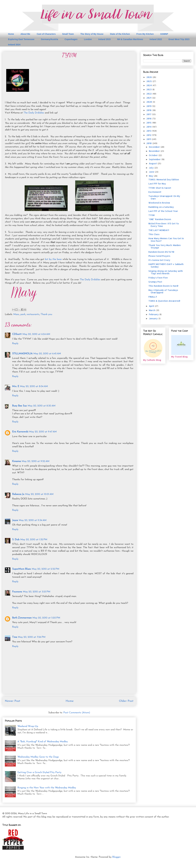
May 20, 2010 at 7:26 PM (32, 637)
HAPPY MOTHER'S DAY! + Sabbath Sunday (166, 265)
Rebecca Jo (18, 494)
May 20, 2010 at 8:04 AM (34, 386)
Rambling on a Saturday (161, 207)
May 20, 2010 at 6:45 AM (47, 354)
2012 (149, 135)
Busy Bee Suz (19, 406)
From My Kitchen (145, 34)
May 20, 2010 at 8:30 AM (42, 406)
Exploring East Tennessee (21, 39)
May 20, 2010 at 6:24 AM (36, 334)
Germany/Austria (49, 39)
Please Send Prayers (159, 256)
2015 (149, 123)
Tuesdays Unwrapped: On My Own (164, 197)
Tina (15, 637)
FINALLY (153, 297)
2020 (150, 102)
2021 (149, 98)
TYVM (151, 215)
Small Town (68, 34)
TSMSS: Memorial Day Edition (164, 179)
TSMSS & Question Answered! (164, 301)
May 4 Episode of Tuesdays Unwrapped (163, 291)
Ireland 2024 (14, 45)
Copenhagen (71, 39)
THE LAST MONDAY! (159, 230)
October (154, 155)
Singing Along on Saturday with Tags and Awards (166, 272)
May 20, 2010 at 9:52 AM (36, 461)
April (152, 306)
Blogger (116, 857)
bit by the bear (53, 259)
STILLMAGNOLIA (22, 354)
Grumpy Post (155, 282)
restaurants (33, 314)
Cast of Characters (46, 34)
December (155, 147)
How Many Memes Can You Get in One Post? (166, 240)
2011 (149, 139)
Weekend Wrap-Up (28, 726)
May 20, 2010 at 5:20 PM (46, 618)
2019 (149, 106)
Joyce (15, 520)
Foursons (17, 592)
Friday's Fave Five (158, 278)
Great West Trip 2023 (179, 39)
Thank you (46, 314)
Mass (16, 314)
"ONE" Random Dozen (160, 219)
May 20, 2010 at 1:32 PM (34, 540)
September (155, 159)
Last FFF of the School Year (163, 211)
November (155, 151)
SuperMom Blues (21, 569)
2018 (149, 110)
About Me (25, 34)
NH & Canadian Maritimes (130, 39)
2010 (149, 143)
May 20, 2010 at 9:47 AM (43, 432)
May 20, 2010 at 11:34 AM (33, 520)
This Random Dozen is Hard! (163, 286)
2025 (149, 81)
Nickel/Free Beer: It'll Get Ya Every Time (164, 225)
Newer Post (13, 701)
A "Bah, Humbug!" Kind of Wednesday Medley (43, 742)
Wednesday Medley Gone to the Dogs (38, 757)
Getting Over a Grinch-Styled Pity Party (39, 772)
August (153, 163)
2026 (149, 77)
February (154, 314)
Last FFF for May (157, 184)
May (151, 176)
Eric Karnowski (20, 432)
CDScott (17, 334)
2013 (149, 131)
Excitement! (155, 192)
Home (11, 34)
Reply (15, 344)
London (88, 39)
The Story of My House (92, 34)
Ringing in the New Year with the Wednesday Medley (47, 788)
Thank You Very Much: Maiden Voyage (165, 246)
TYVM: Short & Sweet (160, 188)
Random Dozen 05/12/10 (161, 252)
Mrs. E (16, 386)
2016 (149, 119)
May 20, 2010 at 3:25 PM (37, 592)
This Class (154, 234)
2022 (149, 94)
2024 (149, 85)
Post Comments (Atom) (77, 713)
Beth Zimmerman (22, 618)
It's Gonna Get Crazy (159, 260)
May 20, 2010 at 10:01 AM (39, 494)
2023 (149, 89)
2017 (149, 114)
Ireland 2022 (156, 39)
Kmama (16, 461)
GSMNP (164, 34)
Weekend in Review (159, 203)
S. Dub (16, 540)
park (23, 314)
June (152, 172)
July (152, 168)
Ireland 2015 (104, 39)
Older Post (126, 701)
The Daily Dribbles (34, 113)
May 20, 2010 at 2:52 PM (46, 569)
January (154, 318)
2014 (149, 127)
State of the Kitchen (120, 34)
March (152, 310)
